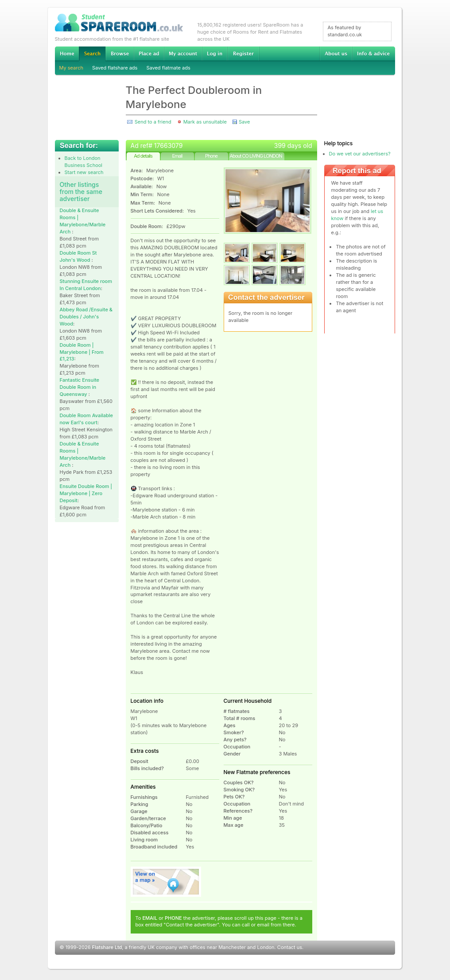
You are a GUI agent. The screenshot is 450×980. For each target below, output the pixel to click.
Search (92, 54)
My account (183, 54)
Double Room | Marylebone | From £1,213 (82, 352)
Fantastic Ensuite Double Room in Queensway (80, 387)
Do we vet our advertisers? (360, 154)
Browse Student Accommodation (120, 54)
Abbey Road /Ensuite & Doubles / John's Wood (86, 317)
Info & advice (374, 54)
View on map (166, 882)
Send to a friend (153, 122)
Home (67, 54)
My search (72, 68)
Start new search (84, 172)
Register (243, 54)
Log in (215, 54)
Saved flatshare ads (115, 68)
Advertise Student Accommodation (149, 54)
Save (244, 122)
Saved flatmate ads (168, 68)
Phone (211, 156)
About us (336, 54)
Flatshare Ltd (107, 947)
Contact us (290, 947)
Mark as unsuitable (205, 122)
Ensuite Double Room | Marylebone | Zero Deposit (86, 493)
